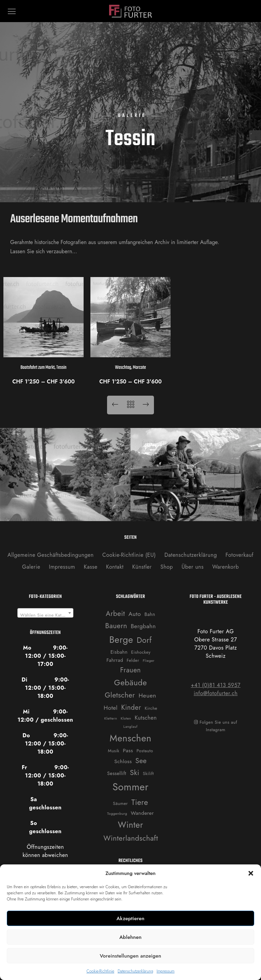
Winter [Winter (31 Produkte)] (130, 825)
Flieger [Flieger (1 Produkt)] (149, 661)
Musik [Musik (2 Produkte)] (114, 751)
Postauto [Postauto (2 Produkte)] (145, 751)
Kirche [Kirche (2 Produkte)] (151, 708)
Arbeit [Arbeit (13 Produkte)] (115, 614)
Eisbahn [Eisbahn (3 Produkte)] (119, 652)
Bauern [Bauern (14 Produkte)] (116, 626)
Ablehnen (130, 937)
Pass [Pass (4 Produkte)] (128, 751)
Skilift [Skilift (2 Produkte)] (148, 773)
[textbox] (46, 615)
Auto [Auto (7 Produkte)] (135, 614)
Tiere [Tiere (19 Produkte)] (140, 802)
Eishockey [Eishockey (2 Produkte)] (141, 652)
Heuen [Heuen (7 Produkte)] (147, 695)
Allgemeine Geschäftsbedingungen (51, 555)
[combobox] (46, 613)
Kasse (90, 567)
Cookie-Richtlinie (101, 971)
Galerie (31, 567)
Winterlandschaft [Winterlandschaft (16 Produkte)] (131, 838)
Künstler (142, 567)
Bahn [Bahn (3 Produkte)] (150, 614)
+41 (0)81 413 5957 (215, 685)
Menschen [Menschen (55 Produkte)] (131, 738)
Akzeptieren (131, 918)
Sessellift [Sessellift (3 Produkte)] (117, 773)
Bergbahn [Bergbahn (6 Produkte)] (143, 626)
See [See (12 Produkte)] (141, 761)
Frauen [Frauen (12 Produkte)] (131, 670)
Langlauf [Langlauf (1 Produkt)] (130, 727)
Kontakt (115, 567)
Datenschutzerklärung (135, 971)
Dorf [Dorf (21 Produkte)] (144, 640)
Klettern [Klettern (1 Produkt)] (111, 718)
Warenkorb (225, 567)
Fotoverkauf (240, 555)
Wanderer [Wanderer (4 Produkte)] (142, 813)
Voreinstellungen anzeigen (130, 956)
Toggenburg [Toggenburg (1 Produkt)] (117, 814)
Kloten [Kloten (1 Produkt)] (126, 718)
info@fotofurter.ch (216, 693)
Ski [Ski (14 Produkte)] (135, 773)
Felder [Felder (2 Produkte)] (133, 660)
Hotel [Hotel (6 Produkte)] (111, 708)
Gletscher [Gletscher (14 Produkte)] (120, 695)
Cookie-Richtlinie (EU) (129, 555)
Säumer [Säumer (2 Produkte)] (120, 803)
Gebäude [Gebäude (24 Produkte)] (131, 683)
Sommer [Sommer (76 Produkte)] (130, 787)
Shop (167, 567)
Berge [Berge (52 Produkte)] (121, 640)
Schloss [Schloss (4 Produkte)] (123, 761)
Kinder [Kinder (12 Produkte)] (131, 707)
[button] (251, 873)
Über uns (193, 567)
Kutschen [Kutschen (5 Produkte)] (146, 718)
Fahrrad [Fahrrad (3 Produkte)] (115, 660)
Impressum (166, 971)
